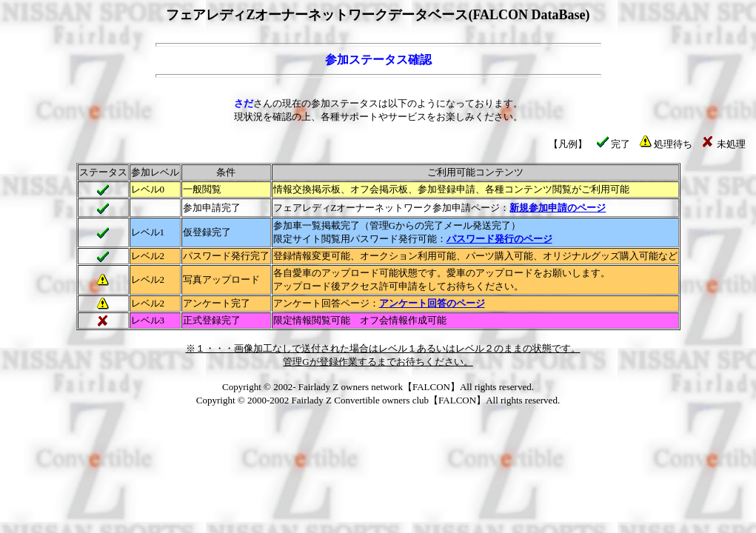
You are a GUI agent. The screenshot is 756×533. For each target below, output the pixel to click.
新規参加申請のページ (558, 208)
